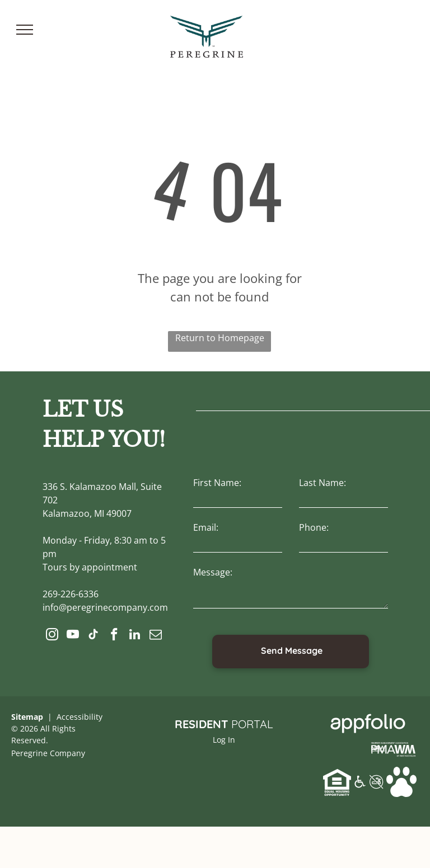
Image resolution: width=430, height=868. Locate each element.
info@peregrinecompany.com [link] (105, 607)
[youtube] (73, 636)
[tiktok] (93, 636)
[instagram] (52, 636)
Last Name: (322, 483)
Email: (206, 527)
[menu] (25, 30)
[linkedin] (135, 636)
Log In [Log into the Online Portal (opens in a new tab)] (224, 740)
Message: (213, 572)
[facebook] (114, 636)
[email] (155, 636)
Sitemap (27, 717)
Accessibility (80, 717)
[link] (393, 746)
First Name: (217, 483)
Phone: (314, 527)
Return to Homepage (220, 338)
